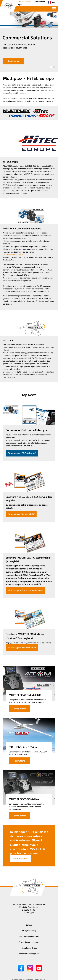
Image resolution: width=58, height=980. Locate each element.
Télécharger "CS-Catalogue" (22, 453)
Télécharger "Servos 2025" (21, 514)
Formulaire (19, 761)
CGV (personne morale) (29, 936)
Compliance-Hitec (29, 948)
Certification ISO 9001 (14, 255)
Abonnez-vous (21, 858)
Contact (29, 925)
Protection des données (29, 942)
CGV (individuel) (29, 931)
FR (50, 2)
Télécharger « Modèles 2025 (22, 647)
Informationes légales (29, 954)
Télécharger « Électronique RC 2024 (25, 590)
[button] (51, 67)
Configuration (19, 709)
